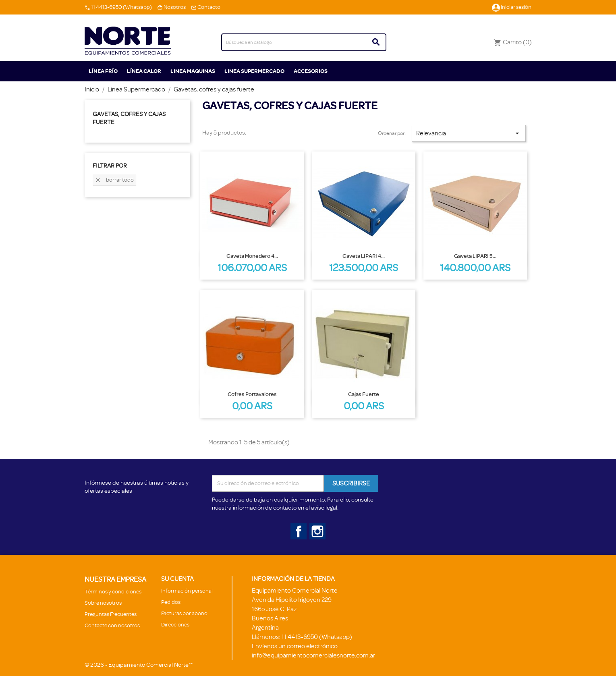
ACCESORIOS (311, 71)
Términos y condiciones (113, 592)
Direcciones (175, 625)
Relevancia (469, 133)
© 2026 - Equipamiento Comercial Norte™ (139, 665)
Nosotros (175, 7)
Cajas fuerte (364, 394)
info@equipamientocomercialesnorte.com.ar (313, 655)
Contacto (209, 7)
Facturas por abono (184, 613)
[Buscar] (304, 42)
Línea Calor (144, 71)
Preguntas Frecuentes (111, 614)
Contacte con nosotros (112, 625)
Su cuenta (177, 579)
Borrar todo (114, 180)
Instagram (316, 530)
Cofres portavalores (252, 394)
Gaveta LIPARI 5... (475, 256)
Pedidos (171, 602)
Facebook (297, 530)
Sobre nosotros (103, 603)
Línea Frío (103, 71)
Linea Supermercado (254, 71)
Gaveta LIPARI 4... (364, 256)
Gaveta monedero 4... (252, 256)
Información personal (187, 591)
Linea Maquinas (193, 71)
